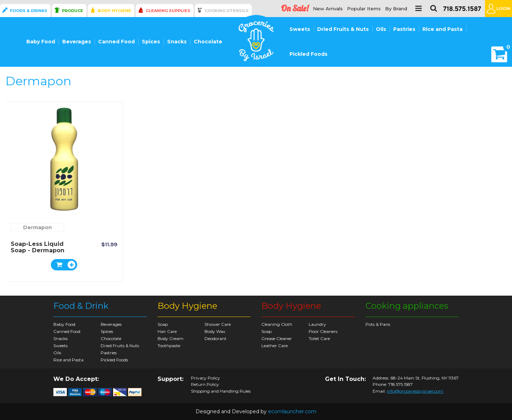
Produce (73, 11)
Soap (163, 324)
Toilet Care (319, 338)
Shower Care (218, 324)
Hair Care (167, 331)
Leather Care (274, 346)
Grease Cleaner (277, 338)
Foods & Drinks (29, 11)
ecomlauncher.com (292, 411)
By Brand (396, 9)
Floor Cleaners (323, 331)
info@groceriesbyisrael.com (415, 391)
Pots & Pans (378, 324)
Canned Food (116, 42)
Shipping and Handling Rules (221, 391)
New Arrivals (328, 9)
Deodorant (215, 338)
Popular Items (364, 9)
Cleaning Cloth (277, 324)
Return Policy (205, 384)
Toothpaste (169, 346)
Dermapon (38, 227)
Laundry (317, 324)
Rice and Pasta (442, 29)
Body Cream (170, 338)
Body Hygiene (114, 11)
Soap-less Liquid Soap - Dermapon (38, 247)
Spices (151, 42)
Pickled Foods (308, 54)
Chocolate (208, 42)
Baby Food (41, 42)
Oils (381, 29)
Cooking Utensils (227, 11)
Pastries (404, 29)
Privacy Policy (206, 378)
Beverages (77, 42)
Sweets (300, 29)
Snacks (177, 42)
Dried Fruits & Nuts (343, 29)
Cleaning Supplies (168, 11)
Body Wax (215, 331)
